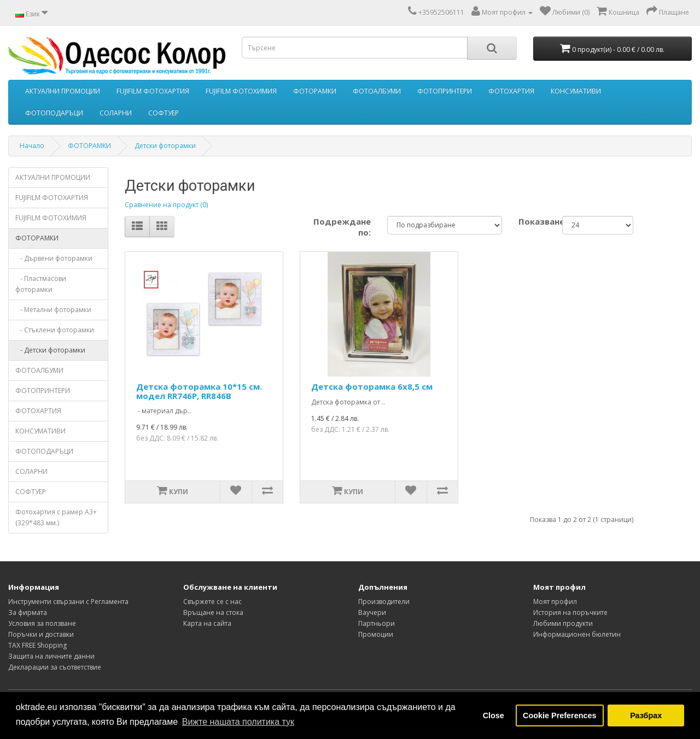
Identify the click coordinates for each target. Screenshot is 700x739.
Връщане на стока (213, 612)
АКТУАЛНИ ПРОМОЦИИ (63, 91)
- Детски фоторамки (50, 350)
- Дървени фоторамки (54, 258)
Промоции (376, 634)
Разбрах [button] (646, 715)
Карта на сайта (207, 623)
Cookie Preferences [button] (559, 715)
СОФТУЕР (164, 113)
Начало (32, 146)
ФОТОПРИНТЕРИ (445, 91)
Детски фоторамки (165, 146)
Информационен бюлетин (577, 634)
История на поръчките (570, 612)
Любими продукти (563, 623)
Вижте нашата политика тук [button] (238, 722)
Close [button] (494, 715)
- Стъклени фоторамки (55, 330)
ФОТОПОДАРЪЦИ (54, 113)
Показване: (532, 221)
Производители (384, 602)
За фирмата (28, 612)
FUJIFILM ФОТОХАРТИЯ (153, 91)
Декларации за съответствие (55, 667)
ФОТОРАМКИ (315, 91)
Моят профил (555, 602)
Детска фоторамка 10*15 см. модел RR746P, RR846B (199, 391)
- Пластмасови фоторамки (41, 284)
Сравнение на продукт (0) (166, 205)
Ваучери (372, 612)
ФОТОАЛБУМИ (377, 91)
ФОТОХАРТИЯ (511, 91)
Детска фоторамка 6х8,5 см (372, 386)
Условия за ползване (42, 623)
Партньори (377, 623)
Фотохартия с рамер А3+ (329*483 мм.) (56, 517)
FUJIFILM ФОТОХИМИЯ (241, 91)
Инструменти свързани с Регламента (68, 602)
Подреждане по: (342, 227)
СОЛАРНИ (116, 113)
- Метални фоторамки (53, 310)
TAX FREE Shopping (37, 645)
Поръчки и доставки (41, 634)
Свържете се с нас (212, 602)
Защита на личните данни (51, 656)
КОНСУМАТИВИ (576, 91)
